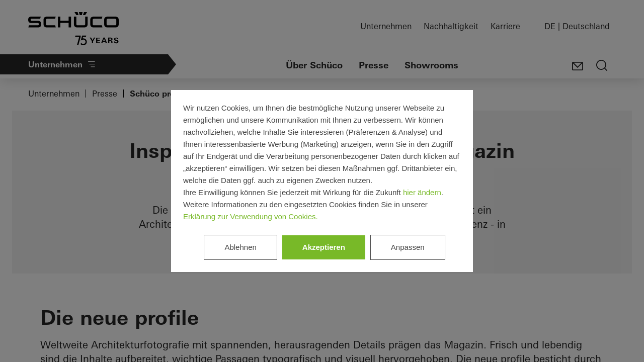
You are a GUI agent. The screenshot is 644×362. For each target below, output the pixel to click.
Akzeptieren (324, 247)
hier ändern (422, 192)
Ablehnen (240, 247)
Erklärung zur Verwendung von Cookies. (251, 216)
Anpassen (408, 247)
